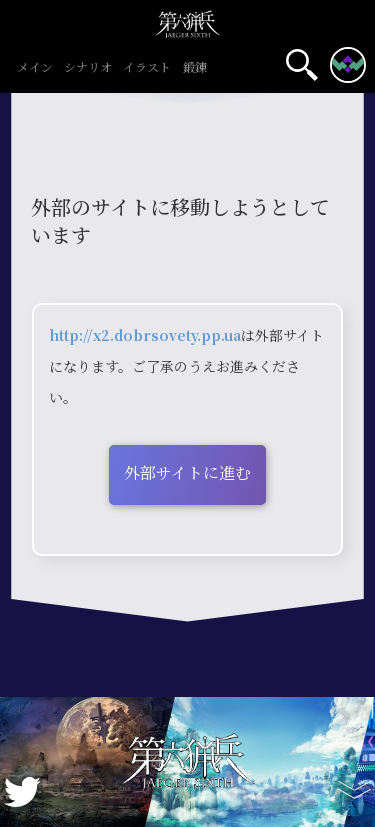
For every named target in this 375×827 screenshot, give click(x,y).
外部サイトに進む (187, 472)
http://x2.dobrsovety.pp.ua (145, 335)
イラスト (147, 68)
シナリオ (88, 68)
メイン (34, 68)
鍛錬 (194, 68)
